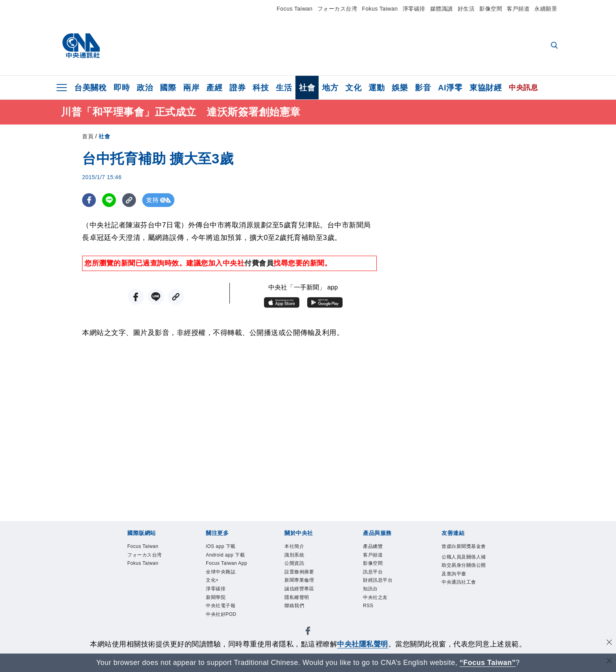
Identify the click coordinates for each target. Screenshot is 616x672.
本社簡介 (297, 547)
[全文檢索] (555, 46)
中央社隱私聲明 (363, 644)
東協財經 (486, 88)
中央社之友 (379, 608)
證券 (237, 88)
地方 (330, 88)
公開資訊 (297, 567)
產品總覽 (376, 547)
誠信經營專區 (304, 597)
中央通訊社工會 (464, 608)
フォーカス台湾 (337, 9)
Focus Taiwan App (226, 582)
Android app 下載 (228, 562)
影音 (423, 88)
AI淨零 (450, 88)
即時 (122, 88)
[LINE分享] (109, 200)
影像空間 (491, 9)
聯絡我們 (297, 618)
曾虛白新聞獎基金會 (464, 552)
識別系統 (297, 557)
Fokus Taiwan (380, 9)
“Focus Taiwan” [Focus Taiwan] (488, 663)
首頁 (88, 136)
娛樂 (400, 88)
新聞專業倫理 (304, 588)
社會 (307, 88)
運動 (377, 88)
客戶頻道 (518, 9)
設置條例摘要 (304, 577)
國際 (168, 88)
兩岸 (191, 88)
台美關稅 (90, 88)
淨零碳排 (414, 9)
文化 (353, 88)
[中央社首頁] (81, 46)
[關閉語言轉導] (609, 662)
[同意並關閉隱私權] (609, 643)
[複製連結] (129, 200)
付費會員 (259, 263)
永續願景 (546, 9)
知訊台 (373, 597)
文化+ (214, 608)
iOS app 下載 (225, 547)
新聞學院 (219, 628)
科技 (261, 88)
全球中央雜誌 (225, 597)
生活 (284, 88)
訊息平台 (376, 577)
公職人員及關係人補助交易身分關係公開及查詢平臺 (464, 583)
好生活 (466, 9)
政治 (145, 88)
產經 (214, 88)
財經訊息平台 (382, 588)
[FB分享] (89, 200)
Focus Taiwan (294, 9)
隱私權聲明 (301, 608)
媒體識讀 (442, 9)
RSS (370, 618)
